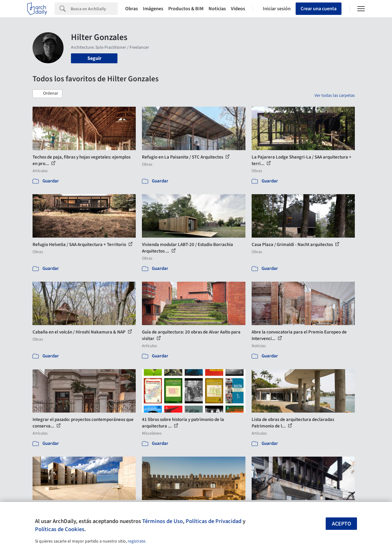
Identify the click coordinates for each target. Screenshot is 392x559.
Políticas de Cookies (60, 529)
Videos (238, 9)
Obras (132, 9)
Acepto (341, 524)
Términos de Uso (163, 521)
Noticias (217, 9)
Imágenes (153, 9)
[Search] (94, 9)
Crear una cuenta (319, 9)
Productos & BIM (186, 9)
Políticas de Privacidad (214, 521)
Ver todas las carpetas (335, 96)
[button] (47, 94)
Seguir (94, 58)
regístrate (137, 541)
